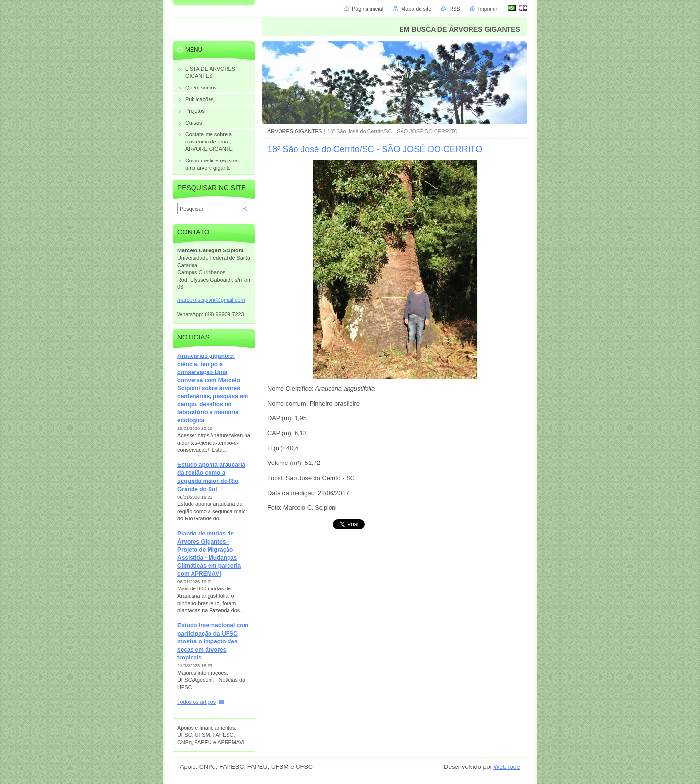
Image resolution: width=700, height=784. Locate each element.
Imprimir (488, 9)
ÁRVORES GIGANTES (295, 131)
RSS (455, 9)
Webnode (507, 767)
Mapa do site (416, 9)
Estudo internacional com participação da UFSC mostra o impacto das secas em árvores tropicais (213, 641)
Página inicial (367, 9)
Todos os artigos (197, 702)
